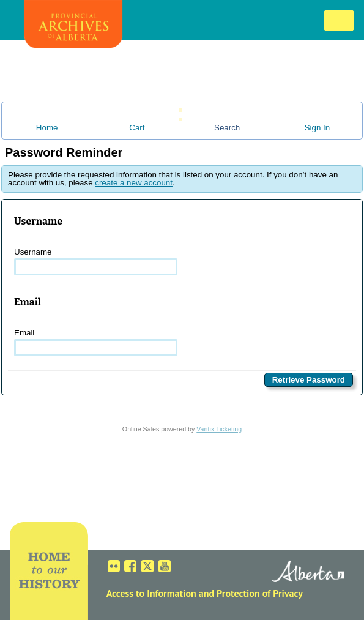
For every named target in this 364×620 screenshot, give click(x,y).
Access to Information (151, 593)
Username (96, 261)
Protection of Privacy (260, 593)
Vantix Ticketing (219, 429)
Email (96, 342)
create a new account (134, 183)
